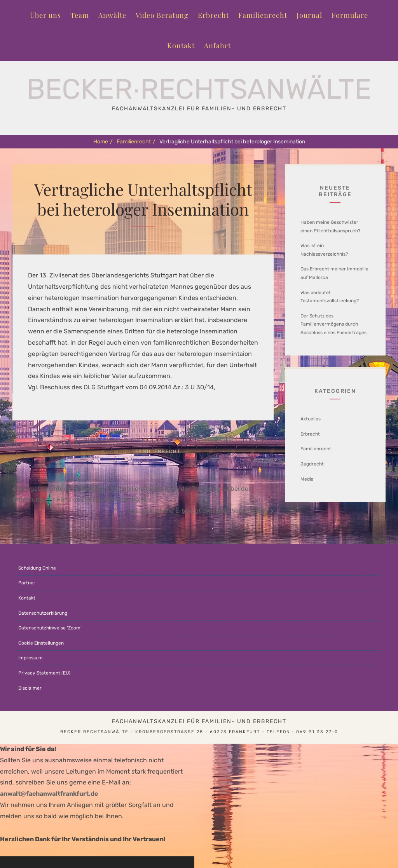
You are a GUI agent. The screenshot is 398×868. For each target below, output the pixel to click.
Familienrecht (263, 15)
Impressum (31, 658)
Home (103, 142)
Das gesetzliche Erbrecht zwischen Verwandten (197, 511)
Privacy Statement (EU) (44, 673)
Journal (309, 15)
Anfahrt (217, 45)
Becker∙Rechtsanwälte (199, 89)
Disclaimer (30, 688)
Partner (27, 583)
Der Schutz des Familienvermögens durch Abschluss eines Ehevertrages (333, 324)
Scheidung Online (37, 568)
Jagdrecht (312, 464)
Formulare (350, 15)
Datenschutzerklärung (43, 613)
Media (307, 479)
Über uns (45, 15)
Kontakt (181, 45)
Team (80, 15)
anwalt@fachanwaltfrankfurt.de (49, 794)
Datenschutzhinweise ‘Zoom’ (50, 628)
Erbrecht (213, 15)
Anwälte (112, 15)
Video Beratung (162, 15)
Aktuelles (311, 419)
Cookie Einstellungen (41, 643)
